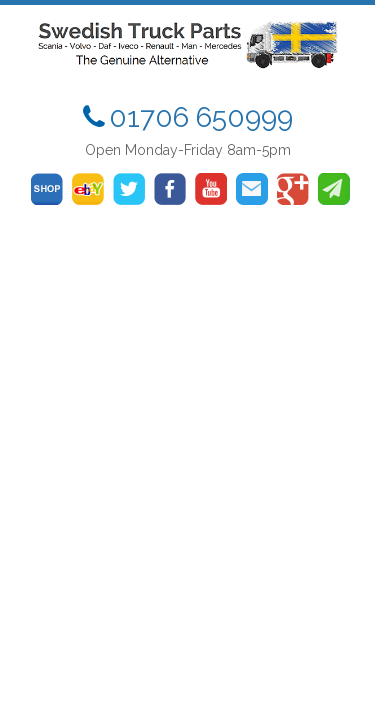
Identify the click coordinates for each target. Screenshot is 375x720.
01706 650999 (201, 117)
